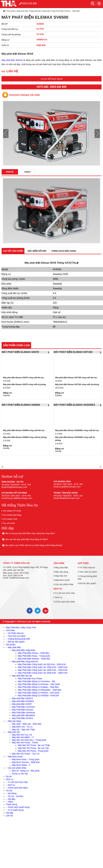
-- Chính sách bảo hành (17, 788)
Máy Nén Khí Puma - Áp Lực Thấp (34, 745)
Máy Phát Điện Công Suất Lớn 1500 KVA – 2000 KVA (43, 667)
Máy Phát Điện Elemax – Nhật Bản (66, 11)
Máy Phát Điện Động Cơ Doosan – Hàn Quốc (39, 684)
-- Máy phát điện (13, 647)
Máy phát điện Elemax (12, 60)
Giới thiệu (83, 563)
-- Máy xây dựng (14, 721)
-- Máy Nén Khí (13, 732)
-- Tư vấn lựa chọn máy (17, 782)
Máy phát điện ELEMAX (23, 701)
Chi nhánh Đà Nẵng (12, 515)
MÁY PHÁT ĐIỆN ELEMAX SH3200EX (74, 405)
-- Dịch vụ (11, 785)
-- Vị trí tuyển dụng (15, 810)
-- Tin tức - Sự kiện (15, 796)
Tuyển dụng (12, 804)
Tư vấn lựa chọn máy (64, 593)
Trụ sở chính (9, 523)
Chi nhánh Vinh (10, 519)
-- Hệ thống (11, 793)
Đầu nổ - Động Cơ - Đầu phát (26, 771)
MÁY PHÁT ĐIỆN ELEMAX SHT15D (73, 352)
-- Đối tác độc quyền (15, 642)
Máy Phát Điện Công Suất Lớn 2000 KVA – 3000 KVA (43, 673)
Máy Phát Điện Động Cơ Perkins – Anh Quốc (39, 693)
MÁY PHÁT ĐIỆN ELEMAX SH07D (20, 352)
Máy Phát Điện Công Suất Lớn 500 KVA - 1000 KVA (42, 664)
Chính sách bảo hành (64, 602)
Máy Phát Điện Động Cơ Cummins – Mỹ (36, 681)
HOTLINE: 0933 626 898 (51, 87)
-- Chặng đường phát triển (18, 639)
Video (27, 172)
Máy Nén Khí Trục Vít (22, 735)
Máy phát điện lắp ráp (22, 676)
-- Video (10, 802)
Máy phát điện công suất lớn (25, 662)
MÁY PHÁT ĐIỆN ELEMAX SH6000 (21, 405)
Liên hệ (9, 816)
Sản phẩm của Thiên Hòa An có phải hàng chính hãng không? (34, 545)
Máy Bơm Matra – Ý (21, 765)
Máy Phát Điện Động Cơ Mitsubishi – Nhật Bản (40, 690)
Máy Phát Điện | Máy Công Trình (21, 628)
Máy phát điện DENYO (22, 698)
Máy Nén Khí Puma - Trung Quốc (33, 751)
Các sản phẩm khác (64, 584)
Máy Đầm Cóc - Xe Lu (22, 727)
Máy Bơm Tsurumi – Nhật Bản (26, 762)
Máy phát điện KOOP (22, 704)
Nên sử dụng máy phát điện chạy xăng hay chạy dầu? (30, 533)
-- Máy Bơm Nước (14, 757)
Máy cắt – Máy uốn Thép (23, 730)
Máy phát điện (23, 11)
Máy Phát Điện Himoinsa (23, 713)
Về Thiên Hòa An (86, 568)
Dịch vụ (58, 589)
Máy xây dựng (61, 572)
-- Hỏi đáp (11, 799)
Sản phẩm (11, 11)
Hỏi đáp (10, 813)
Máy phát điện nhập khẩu (40, 11)
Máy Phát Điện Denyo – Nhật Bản (34, 653)
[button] (2, 467)
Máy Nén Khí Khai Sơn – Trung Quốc (29, 740)
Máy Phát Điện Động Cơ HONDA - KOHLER (38, 696)
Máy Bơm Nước (62, 580)
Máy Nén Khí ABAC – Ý (23, 737)
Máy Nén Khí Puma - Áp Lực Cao (33, 748)
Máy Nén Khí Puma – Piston (25, 743)
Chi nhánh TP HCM (12, 511)
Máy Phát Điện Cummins (23, 707)
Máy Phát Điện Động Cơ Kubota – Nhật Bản (38, 687)
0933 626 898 (28, 4)
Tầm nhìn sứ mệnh (87, 572)
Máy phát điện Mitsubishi (23, 715)
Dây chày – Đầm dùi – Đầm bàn (27, 724)
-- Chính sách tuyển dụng (18, 807)
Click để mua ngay (52, 79)
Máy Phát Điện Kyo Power (30, 679)
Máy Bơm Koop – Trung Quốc (26, 759)
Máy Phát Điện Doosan (23, 710)
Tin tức (9, 791)
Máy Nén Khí (60, 576)
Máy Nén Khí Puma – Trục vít (26, 754)
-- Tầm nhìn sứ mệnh (16, 636)
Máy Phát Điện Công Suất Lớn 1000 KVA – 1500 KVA (43, 670)
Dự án (9, 776)
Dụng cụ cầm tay (20, 774)
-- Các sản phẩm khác (16, 768)
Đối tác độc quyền (87, 583)
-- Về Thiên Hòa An (15, 633)
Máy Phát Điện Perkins (23, 718)
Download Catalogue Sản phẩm (25, 95)
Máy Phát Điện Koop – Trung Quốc (34, 656)
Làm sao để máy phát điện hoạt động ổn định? (27, 539)
